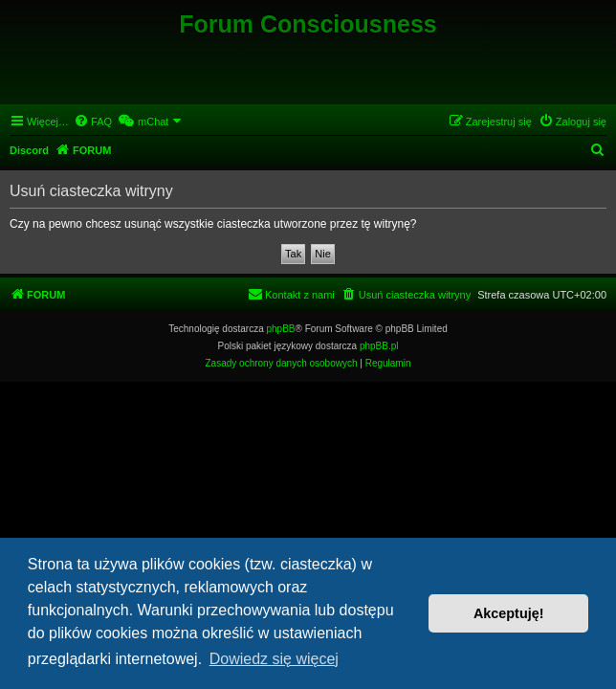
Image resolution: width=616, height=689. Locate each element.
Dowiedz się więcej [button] (274, 659)
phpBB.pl (379, 346)
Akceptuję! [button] (509, 613)
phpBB (281, 329)
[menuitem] (93, 122)
